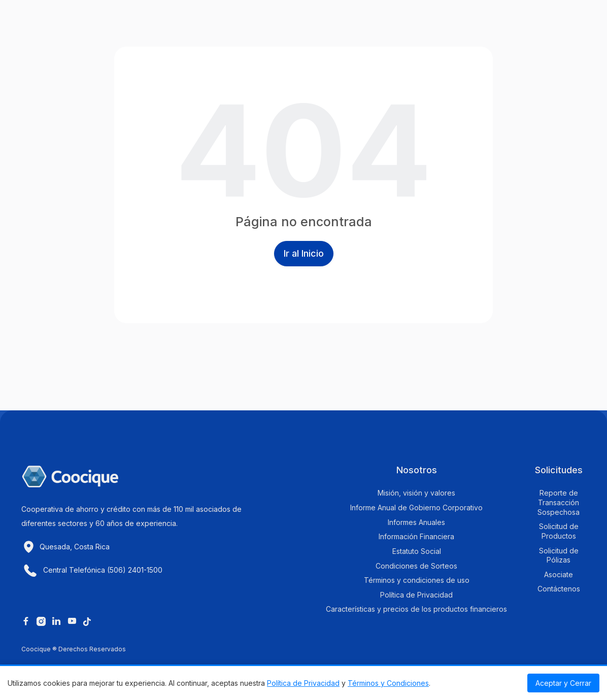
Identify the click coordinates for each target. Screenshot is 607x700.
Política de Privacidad (303, 683)
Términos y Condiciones (388, 683)
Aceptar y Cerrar (563, 683)
